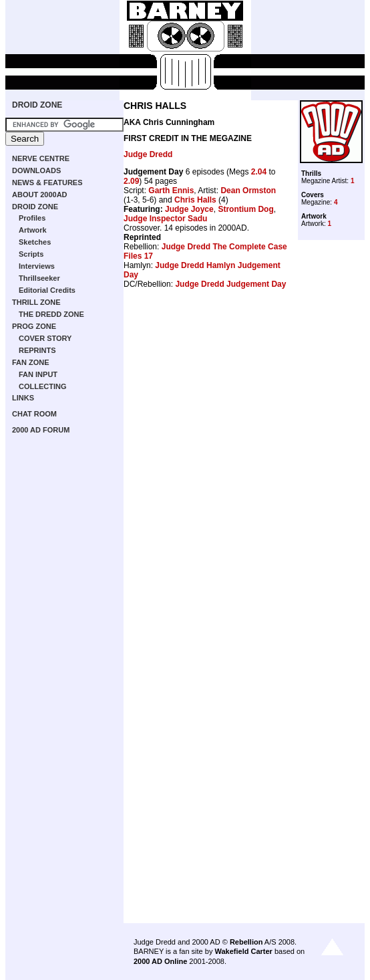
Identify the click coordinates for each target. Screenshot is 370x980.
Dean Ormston (248, 191)
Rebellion (246, 942)
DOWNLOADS (36, 170)
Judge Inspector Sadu (165, 219)
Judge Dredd (148, 154)
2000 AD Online (160, 961)
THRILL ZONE (36, 302)
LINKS (23, 398)
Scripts (31, 254)
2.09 (131, 181)
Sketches (35, 242)
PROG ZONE (34, 326)
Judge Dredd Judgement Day (230, 284)
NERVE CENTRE (41, 158)
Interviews (37, 266)
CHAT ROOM (34, 414)
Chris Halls (195, 200)
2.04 (259, 172)
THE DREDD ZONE (51, 314)
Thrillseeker (39, 278)
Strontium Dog (245, 209)
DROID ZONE (37, 105)
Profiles (32, 218)
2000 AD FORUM (41, 430)
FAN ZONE (31, 362)
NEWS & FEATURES (47, 182)
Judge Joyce (189, 209)
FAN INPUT (38, 374)
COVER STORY (45, 338)
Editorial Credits (47, 290)
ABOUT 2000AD (40, 195)
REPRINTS (37, 350)
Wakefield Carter (243, 951)
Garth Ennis (171, 191)
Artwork (33, 230)
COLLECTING (43, 386)
